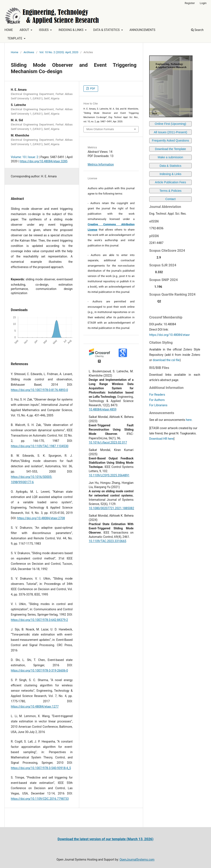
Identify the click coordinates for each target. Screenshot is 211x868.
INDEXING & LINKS (71, 30)
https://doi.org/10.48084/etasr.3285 (44, 161)
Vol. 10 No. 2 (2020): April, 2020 (59, 52)
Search (197, 30)
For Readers (157, 395)
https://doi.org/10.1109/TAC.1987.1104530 (40, 446)
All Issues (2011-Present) (170, 132)
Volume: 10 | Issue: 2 (25, 157)
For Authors (157, 400)
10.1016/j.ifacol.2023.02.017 (108, 442)
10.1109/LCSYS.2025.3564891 (109, 475)
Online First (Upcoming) (170, 124)
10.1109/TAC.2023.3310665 (108, 541)
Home (15, 52)
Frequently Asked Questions (170, 140)
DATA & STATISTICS (107, 30)
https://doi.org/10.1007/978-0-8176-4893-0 (39, 390)
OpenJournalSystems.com (137, 860)
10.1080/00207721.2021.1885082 (111, 508)
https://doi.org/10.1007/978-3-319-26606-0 (39, 670)
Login (203, 3)
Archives (29, 52)
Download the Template (170, 149)
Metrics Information (101, 164)
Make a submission (170, 157)
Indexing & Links (171, 174)
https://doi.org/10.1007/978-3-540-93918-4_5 (41, 768)
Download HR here (161, 439)
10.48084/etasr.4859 (103, 409)
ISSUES (44, 30)
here (189, 420)
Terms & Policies (170, 191)
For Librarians (158, 405)
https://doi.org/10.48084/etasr (170, 335)
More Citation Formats (100, 129)
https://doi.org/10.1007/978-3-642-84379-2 (39, 620)
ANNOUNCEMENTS (142, 30)
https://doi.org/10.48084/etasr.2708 (41, 518)
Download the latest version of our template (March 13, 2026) (105, 839)
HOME (9, 30)
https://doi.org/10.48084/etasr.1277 (35, 707)
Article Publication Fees (170, 182)
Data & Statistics (171, 166)
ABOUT (25, 30)
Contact (170, 199)
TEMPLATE (15, 38)
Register (190, 3)
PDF (92, 88)
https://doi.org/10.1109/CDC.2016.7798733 (40, 799)
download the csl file (166, 360)
